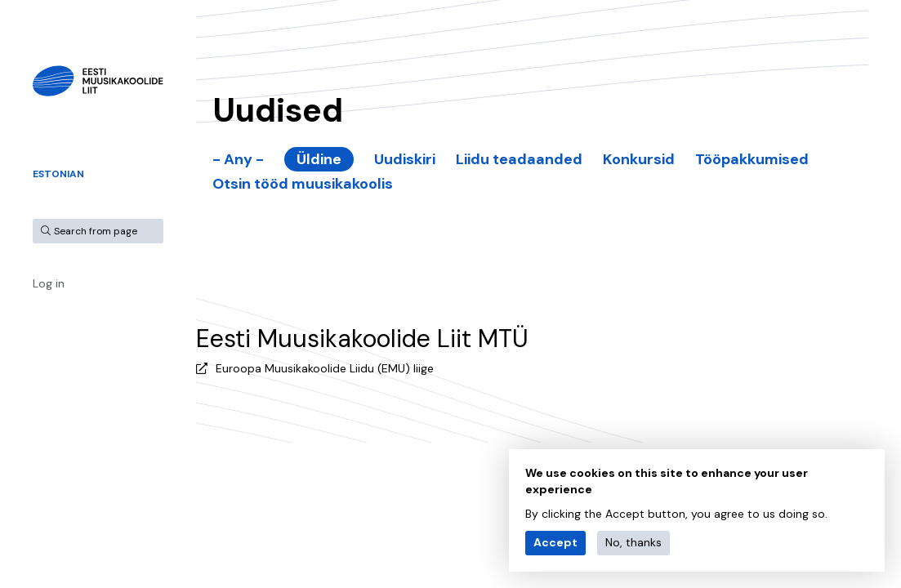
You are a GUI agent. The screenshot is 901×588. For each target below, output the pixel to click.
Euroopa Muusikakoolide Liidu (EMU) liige (325, 368)
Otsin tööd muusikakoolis (303, 184)
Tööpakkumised (752, 159)
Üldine (319, 159)
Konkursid (639, 159)
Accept (555, 542)
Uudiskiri (405, 159)
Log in (49, 283)
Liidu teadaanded (519, 159)
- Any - (238, 159)
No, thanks (633, 542)
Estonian (58, 174)
